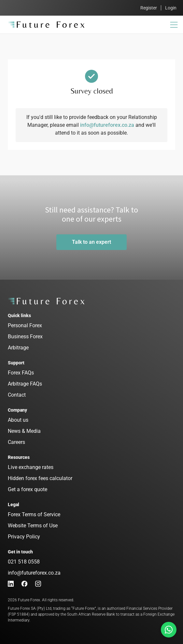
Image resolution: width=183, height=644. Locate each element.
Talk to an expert (91, 242)
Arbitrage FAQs (25, 384)
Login (171, 8)
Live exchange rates (31, 467)
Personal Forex (25, 325)
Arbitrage (18, 348)
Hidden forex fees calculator (40, 478)
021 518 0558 (24, 562)
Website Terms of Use (33, 526)
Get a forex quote (28, 489)
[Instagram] (38, 584)
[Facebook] (24, 584)
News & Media (24, 431)
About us (18, 420)
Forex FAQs (21, 373)
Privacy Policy (24, 537)
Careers (16, 442)
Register (149, 8)
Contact (17, 395)
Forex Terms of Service (34, 514)
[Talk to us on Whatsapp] (169, 630)
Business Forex (25, 337)
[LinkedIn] (11, 584)
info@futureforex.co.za (107, 125)
